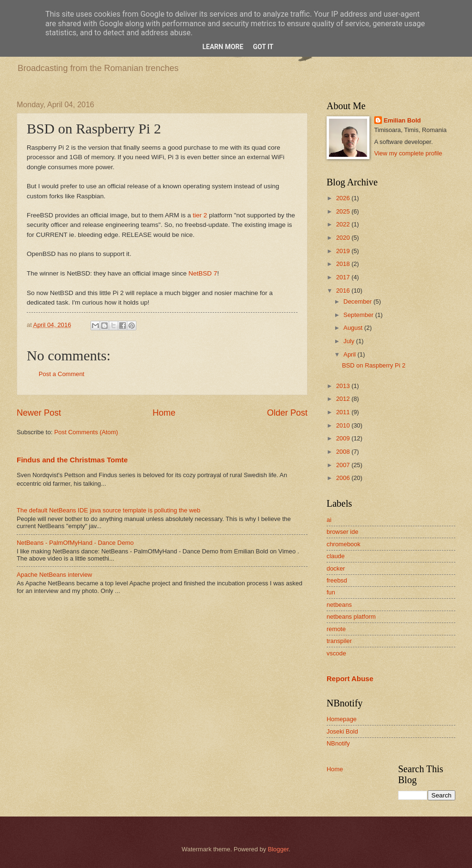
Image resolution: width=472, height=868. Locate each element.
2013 (344, 386)
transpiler (339, 641)
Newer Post (39, 413)
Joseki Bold (342, 731)
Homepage (342, 719)
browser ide (343, 532)
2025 (344, 211)
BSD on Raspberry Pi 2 (374, 365)
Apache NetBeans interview (54, 575)
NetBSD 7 (203, 273)
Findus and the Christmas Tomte (72, 460)
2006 (344, 478)
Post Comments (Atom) (86, 432)
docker (336, 568)
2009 (344, 438)
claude (336, 556)
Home (164, 413)
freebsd (337, 580)
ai (329, 520)
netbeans (339, 605)
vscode (336, 653)
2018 (344, 264)
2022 (344, 224)
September (359, 315)
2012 (344, 399)
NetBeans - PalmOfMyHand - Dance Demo (75, 543)
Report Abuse (350, 679)
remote (336, 629)
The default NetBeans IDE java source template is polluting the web (108, 510)
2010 (344, 425)
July (349, 341)
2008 (344, 452)
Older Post (287, 413)
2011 (344, 412)
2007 (344, 465)
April (350, 354)
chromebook (344, 544)
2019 (344, 251)
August (354, 328)
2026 (344, 198)
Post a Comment (62, 374)
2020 (344, 238)
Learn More (223, 47)
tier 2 (200, 215)
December (358, 301)
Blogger (278, 849)
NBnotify (338, 743)
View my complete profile (408, 153)
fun (331, 592)
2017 (344, 277)
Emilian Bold (402, 120)
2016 (344, 291)
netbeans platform (351, 617)
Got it (263, 47)
